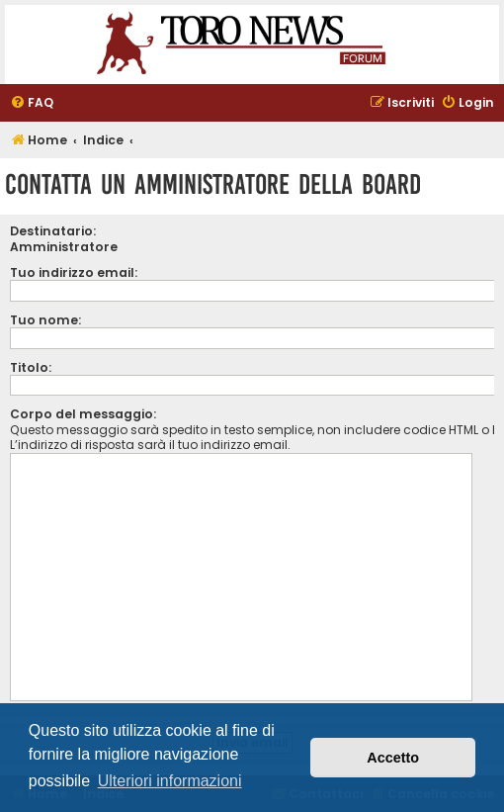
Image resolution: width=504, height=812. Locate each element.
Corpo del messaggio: (83, 414)
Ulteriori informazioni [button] (170, 781)
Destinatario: (53, 231)
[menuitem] (32, 103)
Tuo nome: (45, 320)
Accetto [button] (393, 758)
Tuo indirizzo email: (74, 272)
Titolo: (31, 367)
